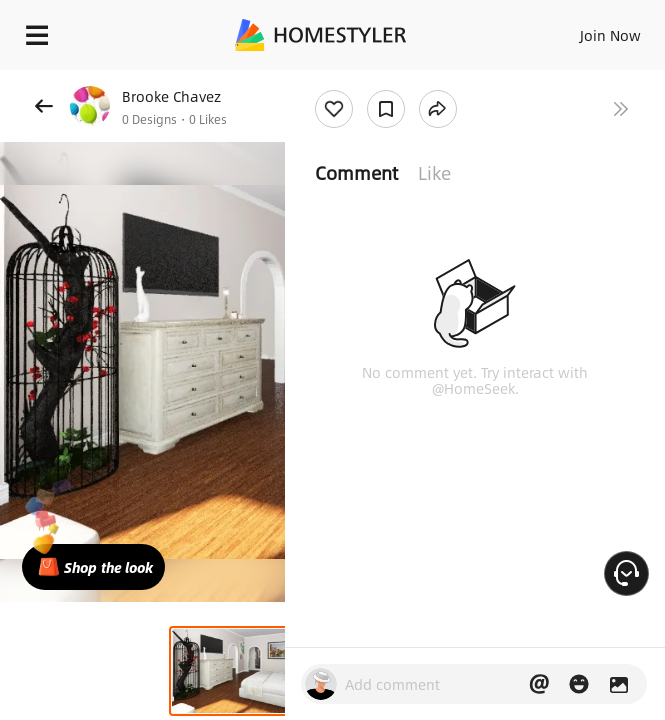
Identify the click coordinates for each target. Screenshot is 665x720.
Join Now (610, 35)
